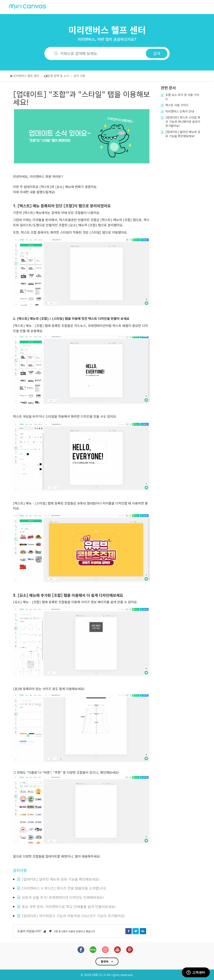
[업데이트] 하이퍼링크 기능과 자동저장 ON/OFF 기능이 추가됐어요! (73, 916)
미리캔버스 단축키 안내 (180, 111)
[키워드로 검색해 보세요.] (98, 53)
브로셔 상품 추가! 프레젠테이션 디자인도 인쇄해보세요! (63, 897)
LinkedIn (143, 931)
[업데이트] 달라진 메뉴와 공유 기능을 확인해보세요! (61, 879)
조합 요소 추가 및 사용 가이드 (182, 97)
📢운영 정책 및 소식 (56, 76)
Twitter (136, 931)
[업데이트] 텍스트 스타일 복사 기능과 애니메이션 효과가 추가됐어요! (183, 121)
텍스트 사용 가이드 (177, 105)
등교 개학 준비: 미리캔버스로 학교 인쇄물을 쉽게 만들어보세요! (69, 906)
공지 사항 (79, 76)
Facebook (129, 931)
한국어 (105, 961)
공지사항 (20, 870)
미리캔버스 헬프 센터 (107, 30)
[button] (45, 931)
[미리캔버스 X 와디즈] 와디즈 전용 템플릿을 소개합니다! (64, 888)
